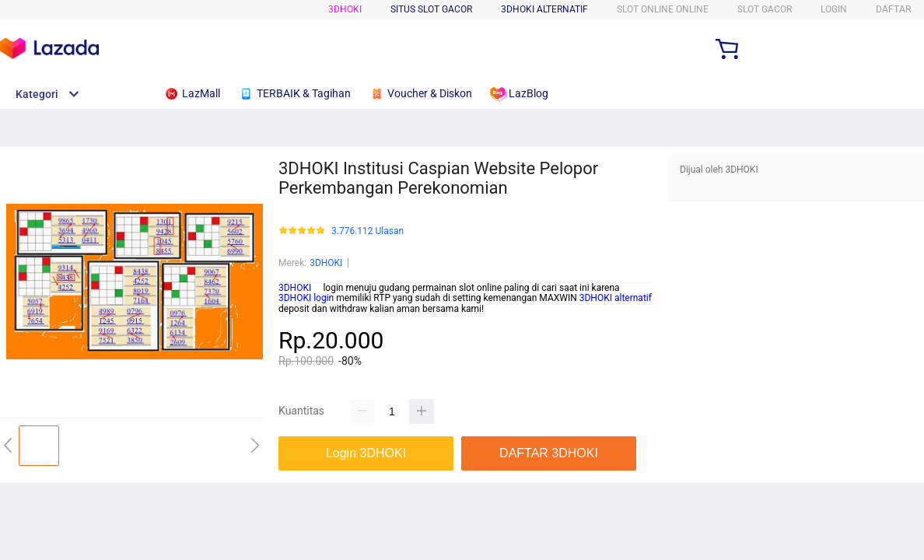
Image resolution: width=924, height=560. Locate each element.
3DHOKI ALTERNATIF (544, 9)
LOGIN (834, 9)
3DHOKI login (306, 298)
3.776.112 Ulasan (367, 231)
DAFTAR (893, 9)
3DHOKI (345, 9)
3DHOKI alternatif (616, 298)
